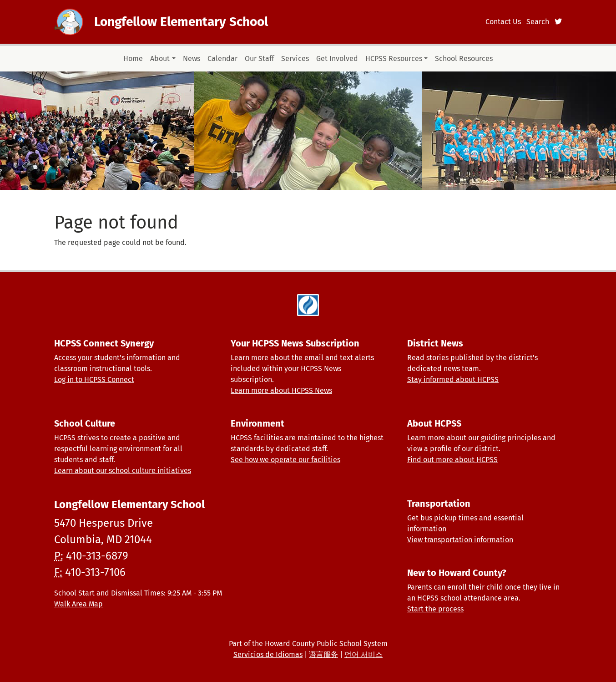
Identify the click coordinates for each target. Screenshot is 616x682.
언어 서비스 (364, 654)
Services (295, 59)
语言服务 (323, 654)
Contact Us (503, 22)
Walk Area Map (78, 604)
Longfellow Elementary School (181, 22)
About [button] (160, 59)
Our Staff (259, 59)
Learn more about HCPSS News (281, 390)
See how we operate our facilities (285, 460)
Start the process (435, 609)
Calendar (222, 59)
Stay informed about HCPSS (453, 379)
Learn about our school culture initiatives (123, 471)
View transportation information (460, 540)
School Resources (464, 59)
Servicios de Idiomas (268, 654)
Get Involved (337, 59)
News (192, 59)
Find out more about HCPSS (452, 460)
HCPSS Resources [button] (394, 59)
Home (133, 59)
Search (538, 22)
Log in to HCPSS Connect (94, 379)
